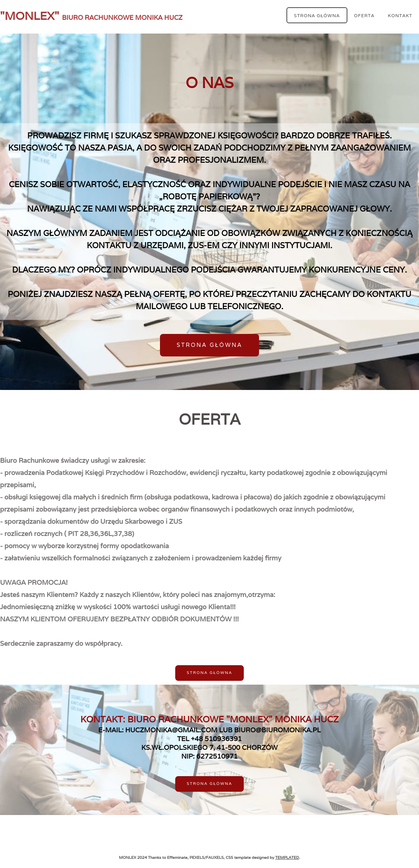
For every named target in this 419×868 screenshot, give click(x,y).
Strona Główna (317, 15)
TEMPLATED (287, 858)
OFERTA (364, 15)
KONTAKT (400, 15)
